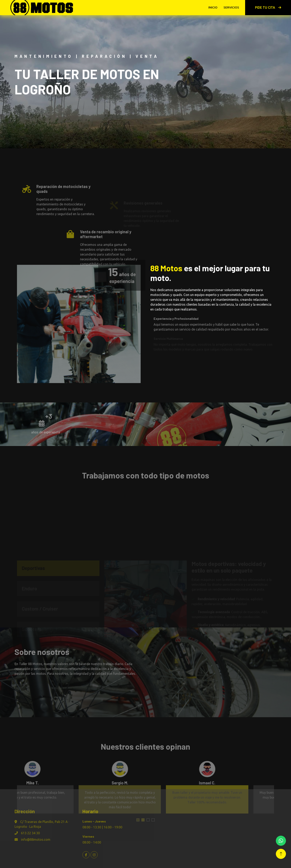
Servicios (231, 7)
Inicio (213, 7)
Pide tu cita (268, 7)
